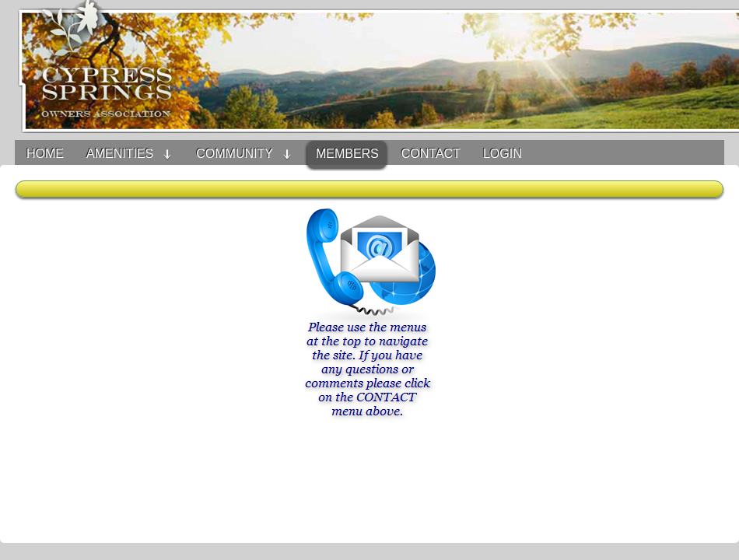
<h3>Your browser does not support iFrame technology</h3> (369, 362)
